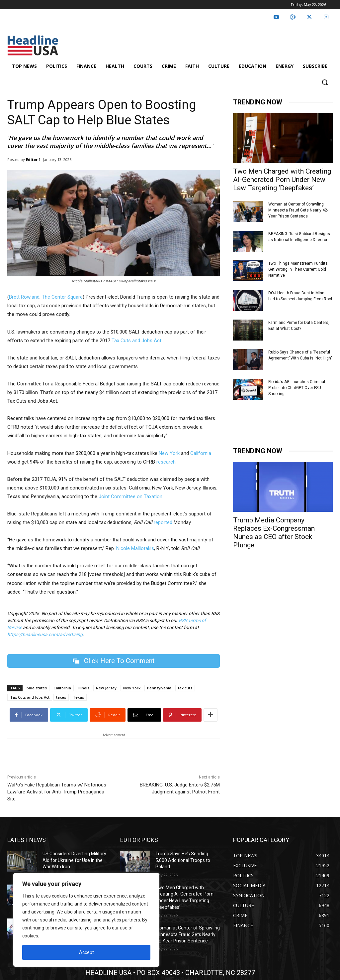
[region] (86, 920)
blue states (37, 688)
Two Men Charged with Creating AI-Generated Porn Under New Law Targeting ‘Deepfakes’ (282, 180)
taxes (61, 697)
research (166, 462)
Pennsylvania (159, 688)
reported (163, 522)
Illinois (84, 688)
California (201, 453)
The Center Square (62, 297)
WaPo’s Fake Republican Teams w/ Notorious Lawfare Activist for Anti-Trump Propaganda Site (57, 792)
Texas (78, 697)
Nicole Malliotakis (135, 548)
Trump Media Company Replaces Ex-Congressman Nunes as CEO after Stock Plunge (274, 533)
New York (169, 453)
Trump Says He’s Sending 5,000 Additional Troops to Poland (183, 860)
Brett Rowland (24, 297)
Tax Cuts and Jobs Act (136, 341)
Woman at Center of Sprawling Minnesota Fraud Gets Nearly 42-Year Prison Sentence (298, 210)
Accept (86, 952)
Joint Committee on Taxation (130, 496)
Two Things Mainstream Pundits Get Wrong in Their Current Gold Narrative (298, 269)
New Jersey (106, 688)
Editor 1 (33, 159)
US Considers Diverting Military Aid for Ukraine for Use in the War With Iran (74, 860)
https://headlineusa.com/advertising (45, 634)
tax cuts (185, 688)
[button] (325, 82)
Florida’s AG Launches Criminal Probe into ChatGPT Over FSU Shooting (297, 388)
